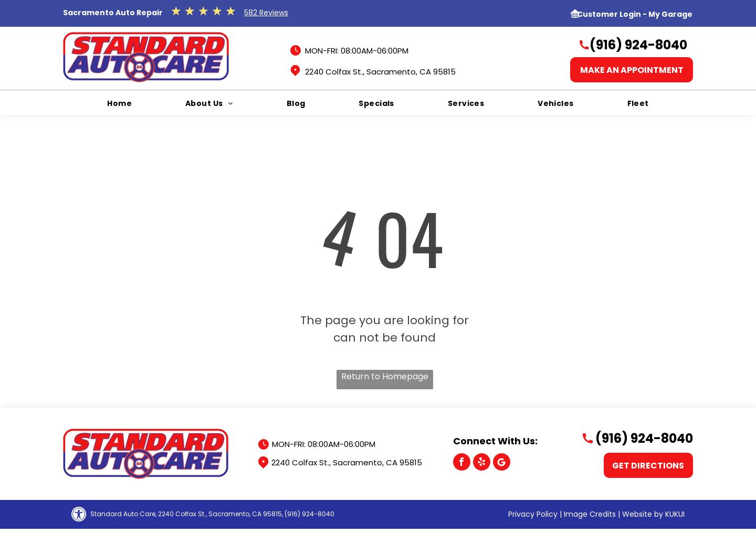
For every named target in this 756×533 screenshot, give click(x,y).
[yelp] (482, 463)
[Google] (502, 463)
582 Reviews (266, 13)
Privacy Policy (533, 514)
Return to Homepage (385, 376)
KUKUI (675, 514)
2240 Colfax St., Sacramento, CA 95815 (380, 72)
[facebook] (462, 463)
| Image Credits (588, 514)
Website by (643, 514)
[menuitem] (119, 104)
